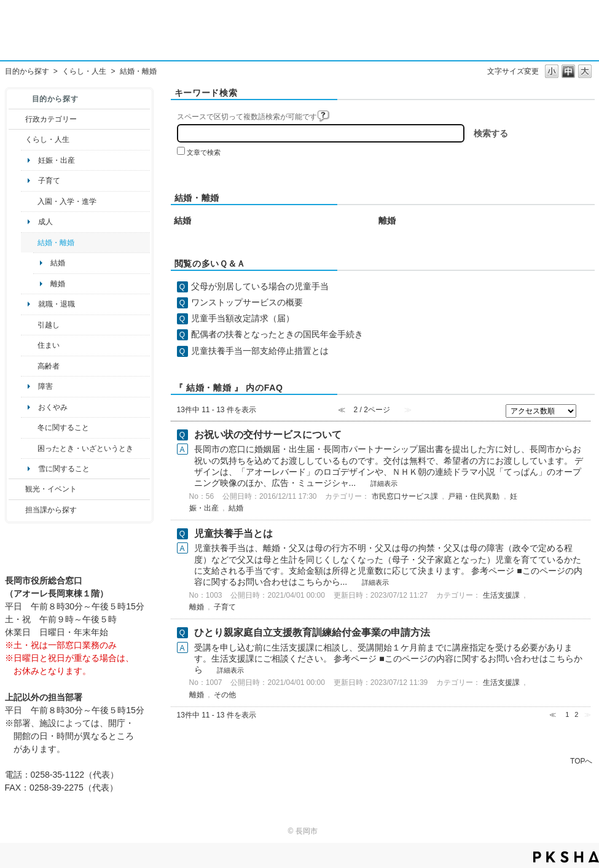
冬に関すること (63, 428)
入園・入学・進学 (67, 201)
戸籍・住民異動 (474, 496)
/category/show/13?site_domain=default (29, 366)
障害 (45, 386)
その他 (225, 695)
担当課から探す (51, 510)
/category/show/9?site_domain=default (17, 510)
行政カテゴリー (51, 119)
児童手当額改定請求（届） (243, 318)
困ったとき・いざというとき (85, 448)
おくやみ (53, 407)
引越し (49, 325)
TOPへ (581, 761)
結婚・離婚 (56, 243)
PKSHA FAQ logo (566, 857)
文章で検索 (204, 152)
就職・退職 (57, 304)
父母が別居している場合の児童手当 (260, 286)
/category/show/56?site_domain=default (29, 243)
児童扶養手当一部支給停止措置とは (260, 351)
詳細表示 (384, 483)
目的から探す (27, 71)
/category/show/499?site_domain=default (29, 428)
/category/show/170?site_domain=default (29, 345)
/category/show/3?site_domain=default (17, 119)
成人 (45, 222)
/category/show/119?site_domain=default (29, 325)
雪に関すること (64, 469)
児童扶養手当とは (233, 534)
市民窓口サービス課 (405, 496)
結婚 (58, 263)
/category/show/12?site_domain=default (17, 139)
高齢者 (49, 366)
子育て (49, 181)
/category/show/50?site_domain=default (29, 201)
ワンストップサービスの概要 (247, 302)
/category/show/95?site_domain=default (29, 448)
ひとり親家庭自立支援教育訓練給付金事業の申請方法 (312, 632)
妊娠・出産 (57, 160)
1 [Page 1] (567, 714)
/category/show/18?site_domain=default (17, 489)
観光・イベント (51, 489)
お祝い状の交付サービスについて (268, 435)
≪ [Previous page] (553, 714)
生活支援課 (501, 595)
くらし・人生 (84, 71)
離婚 (58, 284)
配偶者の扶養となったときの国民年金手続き (277, 334)
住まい (49, 345)
